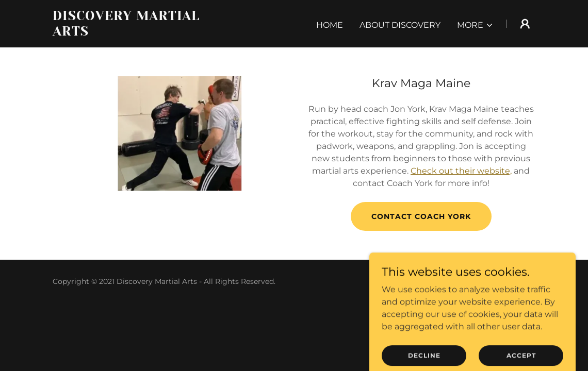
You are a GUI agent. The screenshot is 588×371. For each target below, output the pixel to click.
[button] (475, 25)
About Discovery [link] (400, 25)
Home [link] (330, 25)
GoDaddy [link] (518, 281)
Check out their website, (461, 171)
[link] (137, 33)
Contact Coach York (421, 216)
